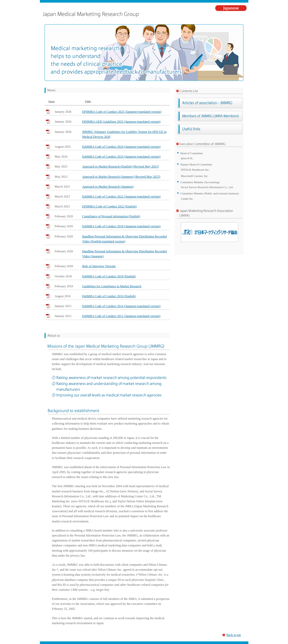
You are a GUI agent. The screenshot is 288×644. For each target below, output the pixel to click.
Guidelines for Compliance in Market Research (112, 286)
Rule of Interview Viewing (99, 266)
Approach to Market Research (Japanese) (108, 187)
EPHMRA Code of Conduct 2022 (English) (109, 206)
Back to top (234, 635)
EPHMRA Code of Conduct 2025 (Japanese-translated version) (122, 112)
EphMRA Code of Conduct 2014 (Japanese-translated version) (121, 306)
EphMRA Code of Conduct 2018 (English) (109, 276)
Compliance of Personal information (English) (111, 216)
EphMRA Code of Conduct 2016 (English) (109, 296)
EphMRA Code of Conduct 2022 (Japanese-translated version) (121, 196)
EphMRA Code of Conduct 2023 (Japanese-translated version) (121, 157)
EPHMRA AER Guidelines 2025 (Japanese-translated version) (121, 122)
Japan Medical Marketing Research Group (113, 14)
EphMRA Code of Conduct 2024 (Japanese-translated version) (121, 147)
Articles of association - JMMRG (210, 103)
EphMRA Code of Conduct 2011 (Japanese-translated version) (121, 316)
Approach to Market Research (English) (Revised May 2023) (120, 166)
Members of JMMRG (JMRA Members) (210, 116)
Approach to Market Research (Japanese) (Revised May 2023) (121, 177)
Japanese (232, 8)
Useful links (210, 129)
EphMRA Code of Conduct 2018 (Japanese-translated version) (121, 226)
